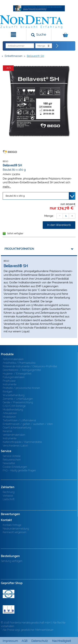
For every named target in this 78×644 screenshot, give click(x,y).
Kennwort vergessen (15, 532)
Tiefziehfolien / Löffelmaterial (19, 420)
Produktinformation (19, 249)
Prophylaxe (9, 381)
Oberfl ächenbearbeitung (17, 428)
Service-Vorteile (12, 456)
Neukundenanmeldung (16, 529)
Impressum (10, 641)
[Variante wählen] (39, 196)
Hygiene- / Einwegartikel (17, 374)
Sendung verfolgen (12, 561)
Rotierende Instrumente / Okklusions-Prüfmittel (30, 366)
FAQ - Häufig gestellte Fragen (19, 470)
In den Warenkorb (59, 225)
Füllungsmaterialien (14, 377)
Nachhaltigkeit (62, 641)
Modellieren (9, 417)
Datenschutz (40, 641)
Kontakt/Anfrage (12, 525)
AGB (25, 641)
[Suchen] (39, 35)
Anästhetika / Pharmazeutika (19, 363)
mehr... (7, 187)
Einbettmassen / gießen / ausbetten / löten (28, 424)
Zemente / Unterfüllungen (18, 399)
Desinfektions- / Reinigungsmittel (22, 370)
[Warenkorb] (64, 35)
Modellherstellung (13, 410)
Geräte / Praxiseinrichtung (18, 402)
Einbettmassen (14, 56)
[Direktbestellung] (57, 46)
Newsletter (9, 463)
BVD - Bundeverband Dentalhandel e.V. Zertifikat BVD (9, 609)
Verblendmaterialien (14, 435)
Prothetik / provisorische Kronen (21, 388)
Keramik (7, 431)
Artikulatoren (10, 413)
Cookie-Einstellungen (15, 467)
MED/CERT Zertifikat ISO (9, 594)
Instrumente (10, 384)
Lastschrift (9, 499)
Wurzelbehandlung (14, 395)
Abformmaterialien (13, 359)
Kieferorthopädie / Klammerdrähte (22, 442)
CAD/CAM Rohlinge (14, 406)
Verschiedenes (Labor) (15, 446)
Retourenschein (12, 460)
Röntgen (7, 392)
